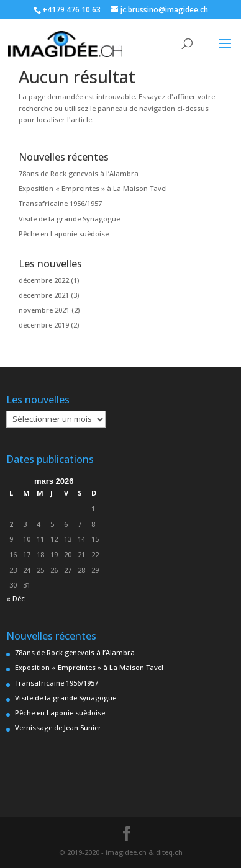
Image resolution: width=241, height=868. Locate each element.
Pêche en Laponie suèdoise (64, 234)
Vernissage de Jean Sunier (58, 727)
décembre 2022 (44, 280)
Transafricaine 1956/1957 (60, 203)
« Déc (16, 598)
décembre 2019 (44, 325)
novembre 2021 (44, 310)
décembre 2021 (44, 295)
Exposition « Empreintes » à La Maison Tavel (93, 188)
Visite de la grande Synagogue (69, 219)
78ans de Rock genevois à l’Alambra (79, 173)
